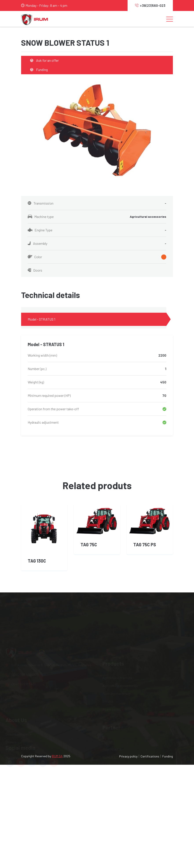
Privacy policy (128, 756)
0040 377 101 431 (21, 646)
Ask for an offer (44, 60)
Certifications (150, 756)
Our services (15, 715)
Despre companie (18, 691)
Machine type (97, 217)
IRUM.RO (109, 723)
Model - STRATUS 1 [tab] (41, 319)
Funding (39, 70)
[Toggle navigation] (170, 19)
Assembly (97, 243)
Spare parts (111, 659)
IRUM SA (57, 756)
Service (108, 651)
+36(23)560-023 (150, 5)
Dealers (11, 699)
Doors (35, 270)
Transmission (97, 203)
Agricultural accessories (120, 635)
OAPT (107, 715)
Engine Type (97, 230)
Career (10, 707)
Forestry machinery (117, 643)
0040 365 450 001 (21, 637)
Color (97, 257)
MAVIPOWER (112, 699)
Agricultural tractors (117, 627)
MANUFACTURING (116, 707)
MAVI (106, 691)
